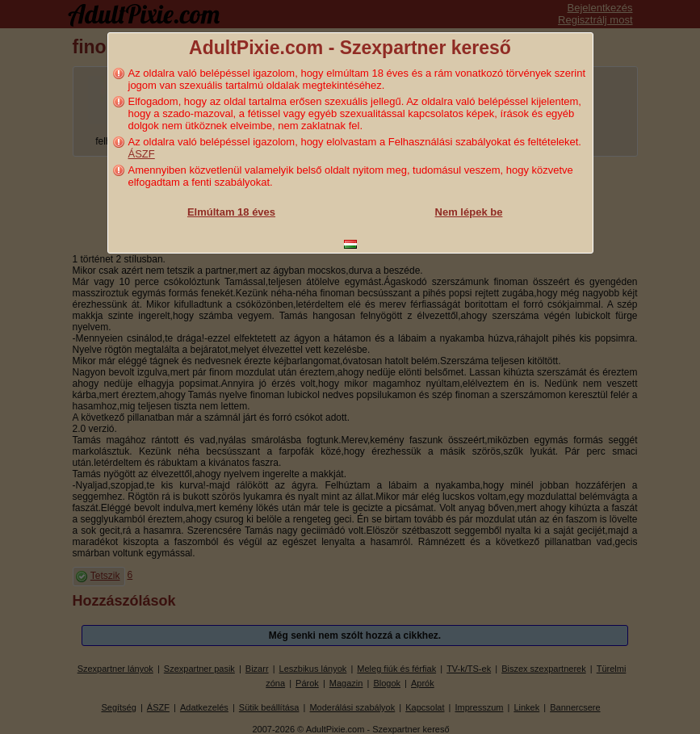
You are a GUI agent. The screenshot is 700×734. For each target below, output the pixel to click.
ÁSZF (142, 154)
